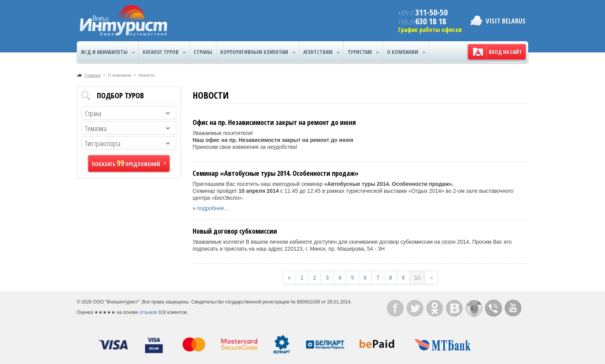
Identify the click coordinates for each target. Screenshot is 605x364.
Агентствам (321, 52)
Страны (203, 52)
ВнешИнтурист (123, 21)
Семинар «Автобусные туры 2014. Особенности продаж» (275, 173)
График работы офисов (430, 30)
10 (417, 278)
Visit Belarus (506, 21)
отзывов (148, 312)
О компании (406, 52)
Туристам (363, 52)
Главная (93, 75)
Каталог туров (164, 52)
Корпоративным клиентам (258, 52)
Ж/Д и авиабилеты (108, 52)
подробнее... (213, 208)
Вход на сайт (505, 52)
